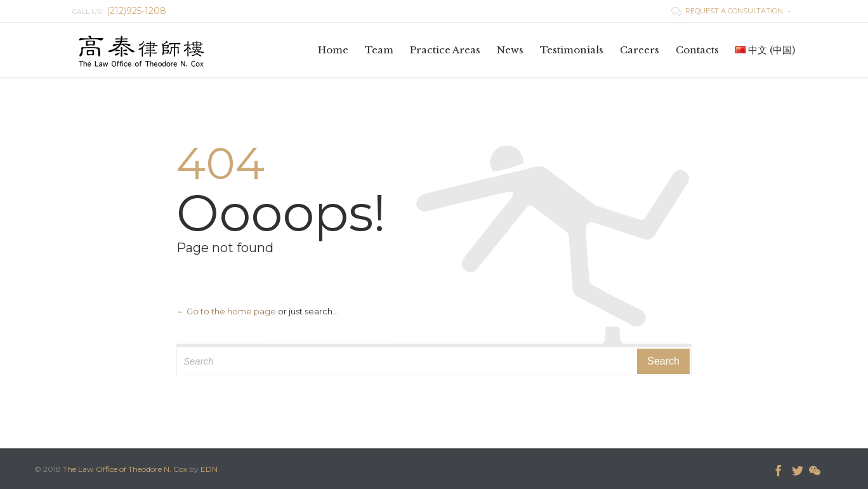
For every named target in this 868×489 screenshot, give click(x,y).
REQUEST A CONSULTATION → (732, 11)
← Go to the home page (226, 311)
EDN (209, 469)
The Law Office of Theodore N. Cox (125, 469)
